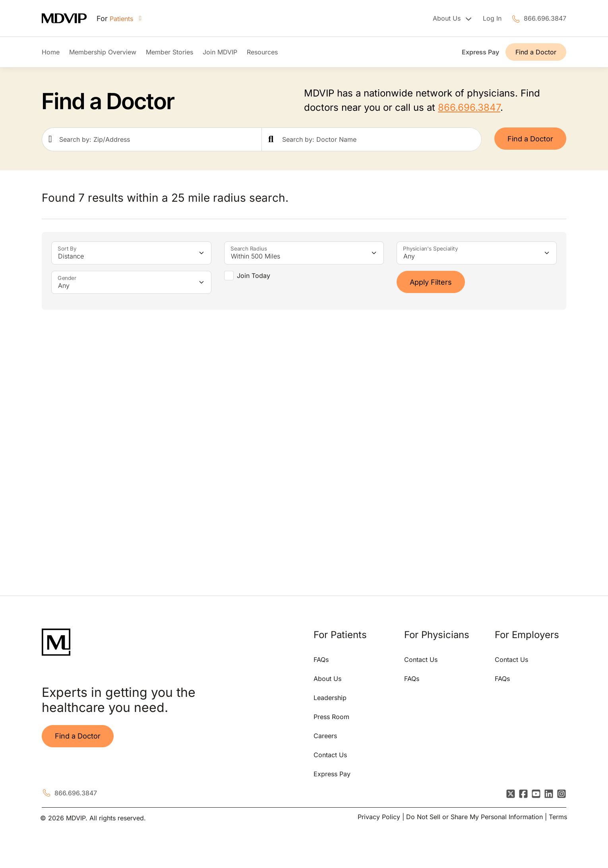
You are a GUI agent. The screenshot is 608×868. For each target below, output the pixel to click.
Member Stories (169, 52)
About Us (327, 679)
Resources (262, 52)
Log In (492, 18)
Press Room (331, 717)
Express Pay (480, 52)
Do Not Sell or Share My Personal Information (474, 817)
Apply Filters (431, 282)
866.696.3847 (545, 18)
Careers (325, 736)
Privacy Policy (379, 817)
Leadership (330, 698)
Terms (558, 817)
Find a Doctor (536, 52)
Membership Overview (103, 52)
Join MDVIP (220, 52)
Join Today (254, 276)
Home (51, 52)
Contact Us (330, 755)
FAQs (321, 660)
